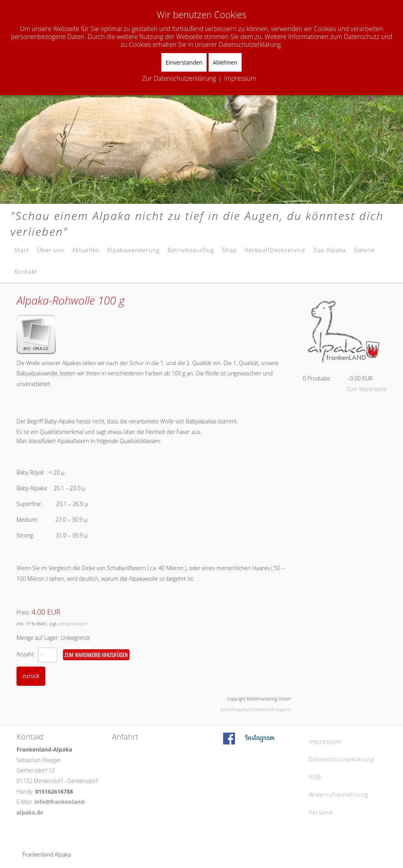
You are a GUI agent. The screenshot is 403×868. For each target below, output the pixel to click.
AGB (315, 777)
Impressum (325, 741)
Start (22, 250)
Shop (229, 250)
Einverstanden (184, 62)
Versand (321, 812)
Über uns (51, 250)
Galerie (365, 250)
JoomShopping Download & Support (256, 709)
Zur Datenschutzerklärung (179, 78)
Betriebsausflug (191, 250)
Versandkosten (73, 623)
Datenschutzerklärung (342, 759)
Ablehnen (225, 62)
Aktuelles (86, 250)
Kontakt (26, 272)
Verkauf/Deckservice (275, 250)
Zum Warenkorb (366, 389)
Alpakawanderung (133, 250)
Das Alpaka (330, 250)
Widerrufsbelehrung (339, 795)
